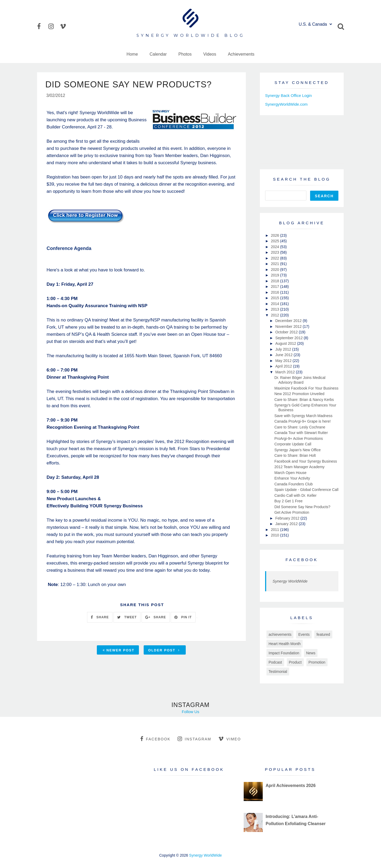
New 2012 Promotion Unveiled (299, 394)
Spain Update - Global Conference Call (306, 490)
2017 (276, 287)
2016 (276, 292)
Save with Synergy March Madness (303, 416)
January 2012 (287, 524)
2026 (276, 235)
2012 (276, 315)
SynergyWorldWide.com (286, 104)
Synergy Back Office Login (288, 95)
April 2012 (284, 366)
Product (295, 662)
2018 (276, 281)
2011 (276, 530)
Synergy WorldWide (290, 581)
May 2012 (284, 361)
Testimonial (278, 672)
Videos (210, 54)
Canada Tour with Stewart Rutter (301, 433)
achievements (280, 634)
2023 (276, 252)
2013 (276, 309)
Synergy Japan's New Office (298, 450)
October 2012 (287, 332)
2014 (276, 304)
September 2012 (289, 338)
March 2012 (285, 372)
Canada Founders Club (294, 484)
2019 (276, 275)
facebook (155, 739)
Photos (185, 54)
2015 (276, 298)
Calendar (158, 54)
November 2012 (289, 326)
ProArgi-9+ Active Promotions (299, 439)
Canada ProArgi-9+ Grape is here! (303, 421)
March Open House (290, 473)
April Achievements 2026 (291, 786)
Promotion (317, 662)
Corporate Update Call (293, 444)
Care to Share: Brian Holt (295, 455)
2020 (276, 270)
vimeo (230, 739)
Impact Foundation (284, 653)
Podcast (275, 662)
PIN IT (183, 618)
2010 (276, 535)
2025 (276, 241)
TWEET (127, 618)
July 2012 (284, 349)
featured (323, 634)
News (311, 653)
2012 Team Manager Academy (300, 467)
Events (304, 634)
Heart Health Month (285, 644)
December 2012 (289, 321)
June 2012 (284, 355)
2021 (276, 264)
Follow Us (190, 712)
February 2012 (288, 518)
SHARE (100, 618)
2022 (276, 258)
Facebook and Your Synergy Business (306, 461)
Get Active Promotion (292, 512)
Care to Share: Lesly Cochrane (300, 427)
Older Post (164, 651)
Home (132, 54)
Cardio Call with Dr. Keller (296, 495)
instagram (194, 739)
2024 (276, 247)
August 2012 (286, 343)
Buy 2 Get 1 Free (289, 501)
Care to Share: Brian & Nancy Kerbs (304, 400)
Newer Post (119, 651)
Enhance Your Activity (292, 478)
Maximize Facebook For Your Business (306, 388)
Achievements (241, 54)
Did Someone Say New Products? (302, 507)
